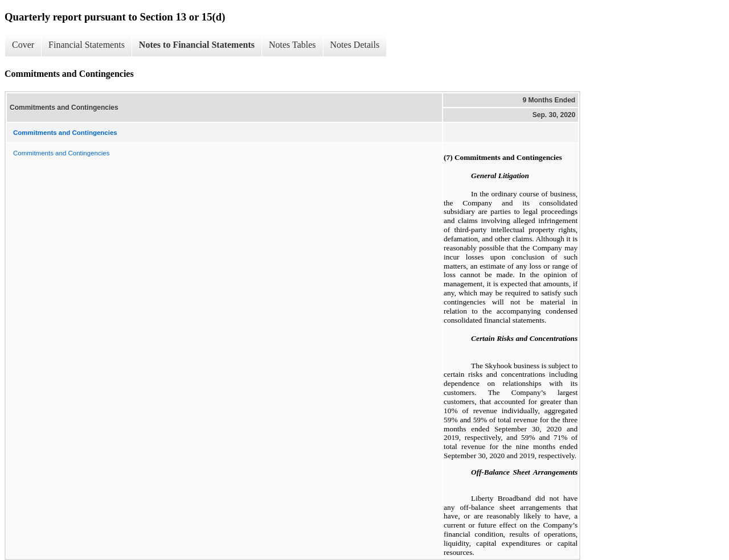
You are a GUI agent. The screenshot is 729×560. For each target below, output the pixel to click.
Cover (23, 45)
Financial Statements (87, 45)
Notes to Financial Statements (197, 45)
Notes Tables (292, 45)
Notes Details (355, 45)
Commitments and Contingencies (61, 153)
